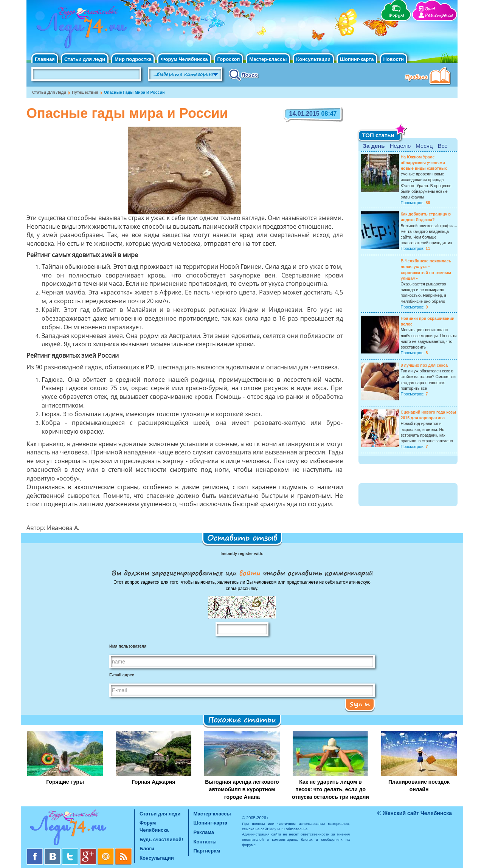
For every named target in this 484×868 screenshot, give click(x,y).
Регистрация (439, 15)
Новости (394, 59)
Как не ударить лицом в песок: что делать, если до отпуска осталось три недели (330, 789)
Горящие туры (65, 782)
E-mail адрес (122, 675)
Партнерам (207, 851)
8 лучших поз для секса (424, 365)
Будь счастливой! (161, 839)
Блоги (147, 849)
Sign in (360, 704)
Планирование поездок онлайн (419, 786)
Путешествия (85, 92)
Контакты (205, 842)
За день (374, 146)
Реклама (204, 832)
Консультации (313, 59)
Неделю (400, 146)
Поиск (244, 74)
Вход (430, 9)
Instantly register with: (242, 553)
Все (443, 146)
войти (250, 573)
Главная (45, 59)
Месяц (424, 146)
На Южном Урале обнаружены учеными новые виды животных (424, 163)
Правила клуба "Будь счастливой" (429, 77)
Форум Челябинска (184, 59)
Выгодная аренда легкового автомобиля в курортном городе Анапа (242, 789)
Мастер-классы (268, 59)
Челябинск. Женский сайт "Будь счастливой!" (80, 29)
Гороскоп (229, 59)
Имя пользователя (128, 646)
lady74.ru (277, 829)
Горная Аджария (154, 782)
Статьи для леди (85, 59)
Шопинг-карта (357, 59)
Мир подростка (133, 59)
